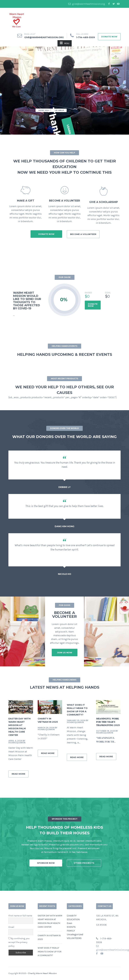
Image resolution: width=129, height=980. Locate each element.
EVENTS (71, 927)
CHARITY (72, 916)
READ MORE (18, 774)
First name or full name (20, 916)
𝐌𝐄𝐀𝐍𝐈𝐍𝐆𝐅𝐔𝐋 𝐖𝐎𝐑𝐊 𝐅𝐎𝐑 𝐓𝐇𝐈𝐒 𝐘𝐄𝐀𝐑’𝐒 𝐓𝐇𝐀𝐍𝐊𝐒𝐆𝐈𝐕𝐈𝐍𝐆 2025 (108, 722)
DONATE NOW (93, 305)
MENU (65, 43)
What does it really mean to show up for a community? (50, 952)
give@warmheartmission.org (87, 4)
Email (11, 927)
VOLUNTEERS (74, 938)
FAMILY (71, 931)
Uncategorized (75, 934)
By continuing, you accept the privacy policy (19, 942)
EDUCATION (73, 919)
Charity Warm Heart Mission (42, 973)
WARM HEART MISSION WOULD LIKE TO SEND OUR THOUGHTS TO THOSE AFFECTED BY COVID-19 (27, 301)
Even (69, 923)
